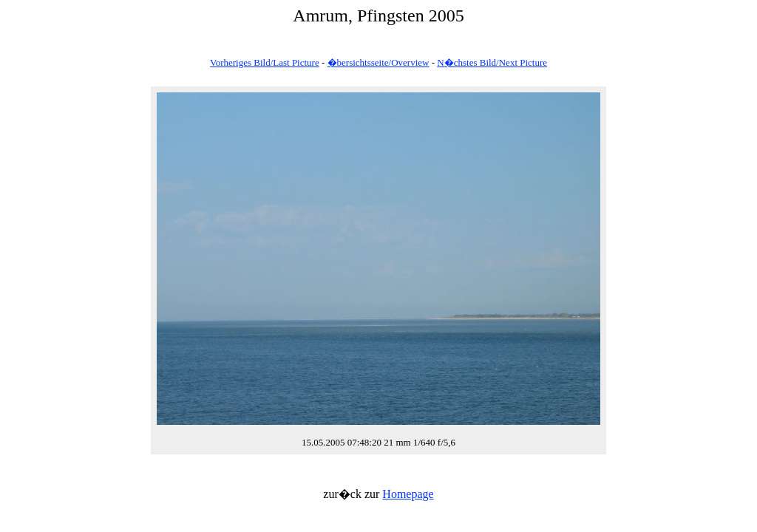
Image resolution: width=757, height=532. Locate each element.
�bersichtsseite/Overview (378, 62)
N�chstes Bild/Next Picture (492, 62)
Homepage (408, 494)
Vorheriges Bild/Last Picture (265, 62)
